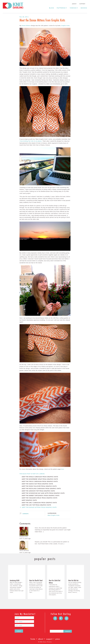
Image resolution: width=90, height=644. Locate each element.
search (68, 631)
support (49, 639)
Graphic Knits (65, 26)
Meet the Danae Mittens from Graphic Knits (39, 507)
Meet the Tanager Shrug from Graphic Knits (39, 498)
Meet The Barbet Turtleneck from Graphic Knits (41, 496)
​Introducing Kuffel (15, 580)
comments (24, 514)
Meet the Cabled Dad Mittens (55, 582)
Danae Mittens (26, 26)
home (33, 639)
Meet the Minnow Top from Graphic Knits (38, 491)
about (41, 639)
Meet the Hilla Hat (73, 580)
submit (19, 631)
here (62, 469)
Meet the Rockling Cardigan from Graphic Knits (41, 489)
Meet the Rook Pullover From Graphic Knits (39, 486)
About (74, 4)
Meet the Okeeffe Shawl (36, 580)
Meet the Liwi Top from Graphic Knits (36, 505)
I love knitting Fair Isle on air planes (31, 141)
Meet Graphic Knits (29, 500)
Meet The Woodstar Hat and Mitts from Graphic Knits (43, 493)
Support (82, 4)
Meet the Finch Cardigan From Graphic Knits (40, 481)
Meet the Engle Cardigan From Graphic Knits (40, 477)
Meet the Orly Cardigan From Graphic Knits (39, 503)
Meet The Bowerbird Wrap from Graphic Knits (40, 479)
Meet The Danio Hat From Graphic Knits (37, 484)
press (58, 639)
